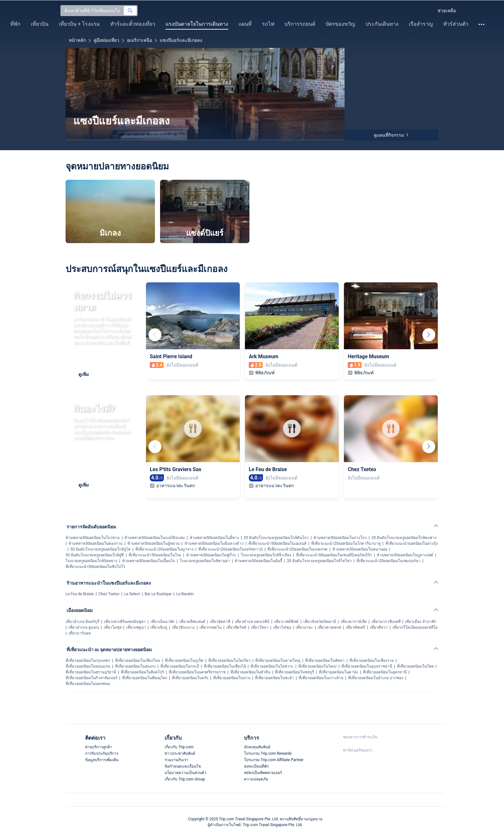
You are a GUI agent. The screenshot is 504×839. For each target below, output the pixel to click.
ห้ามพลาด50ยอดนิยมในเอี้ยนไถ (149, 561)
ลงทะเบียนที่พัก (256, 766)
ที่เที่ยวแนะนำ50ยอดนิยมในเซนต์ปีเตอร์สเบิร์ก (334, 555)
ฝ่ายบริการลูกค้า (99, 747)
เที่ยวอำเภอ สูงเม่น (84, 627)
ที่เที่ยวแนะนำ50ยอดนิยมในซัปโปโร (95, 567)
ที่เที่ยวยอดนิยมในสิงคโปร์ (142, 672)
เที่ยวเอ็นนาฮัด (162, 622)
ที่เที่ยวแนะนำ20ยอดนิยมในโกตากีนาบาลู (346, 543)
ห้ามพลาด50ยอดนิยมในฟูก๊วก (211, 555)
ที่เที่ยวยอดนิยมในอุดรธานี (385, 672)
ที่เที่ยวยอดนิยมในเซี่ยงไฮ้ (225, 666)
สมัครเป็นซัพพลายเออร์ (263, 773)
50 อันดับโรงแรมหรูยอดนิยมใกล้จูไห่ (100, 549)
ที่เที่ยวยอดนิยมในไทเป (317, 666)
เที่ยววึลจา (260, 627)
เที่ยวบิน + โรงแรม (79, 24)
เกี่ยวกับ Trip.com (179, 747)
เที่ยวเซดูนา (136, 627)
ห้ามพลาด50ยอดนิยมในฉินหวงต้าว (214, 543)
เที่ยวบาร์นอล (80, 633)
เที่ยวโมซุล (113, 627)
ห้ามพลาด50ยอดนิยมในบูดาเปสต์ (405, 555)
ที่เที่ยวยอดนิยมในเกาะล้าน (321, 678)
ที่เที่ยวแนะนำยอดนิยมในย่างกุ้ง (412, 543)
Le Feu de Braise (80, 594)
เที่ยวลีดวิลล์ (236, 627)
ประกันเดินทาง (382, 24)
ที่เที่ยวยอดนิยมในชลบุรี (294, 672)
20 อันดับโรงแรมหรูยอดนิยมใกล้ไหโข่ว (319, 561)
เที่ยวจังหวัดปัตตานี (320, 622)
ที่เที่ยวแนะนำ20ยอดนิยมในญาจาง (164, 549)
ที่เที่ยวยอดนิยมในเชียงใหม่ (138, 661)
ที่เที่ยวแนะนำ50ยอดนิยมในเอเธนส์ (278, 543)
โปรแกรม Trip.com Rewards (268, 753)
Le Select (132, 594)
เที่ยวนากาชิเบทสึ (386, 622)
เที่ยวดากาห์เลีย (354, 622)
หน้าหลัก (77, 40)
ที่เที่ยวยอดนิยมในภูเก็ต (184, 661)
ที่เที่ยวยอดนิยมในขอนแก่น (88, 666)
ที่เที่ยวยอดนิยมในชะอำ (274, 678)
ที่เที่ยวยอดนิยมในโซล (415, 666)
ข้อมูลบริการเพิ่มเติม (102, 760)
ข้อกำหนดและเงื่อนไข (183, 766)
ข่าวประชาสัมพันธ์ (180, 753)
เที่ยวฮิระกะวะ (183, 627)
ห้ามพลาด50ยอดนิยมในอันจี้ (258, 561)
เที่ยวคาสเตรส (329, 627)
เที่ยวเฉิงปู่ (159, 627)
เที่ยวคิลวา (379, 627)
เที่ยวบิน (40, 24)
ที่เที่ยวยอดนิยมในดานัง (338, 672)
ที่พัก (15, 24)
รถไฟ (268, 24)
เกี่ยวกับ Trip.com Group (185, 779)
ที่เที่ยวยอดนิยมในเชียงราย (372, 661)
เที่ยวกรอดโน (211, 627)
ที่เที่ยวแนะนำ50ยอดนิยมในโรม (155, 555)
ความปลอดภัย (256, 779)
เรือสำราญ (421, 24)
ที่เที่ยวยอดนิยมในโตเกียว (230, 661)
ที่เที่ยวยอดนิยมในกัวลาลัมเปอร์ (91, 678)
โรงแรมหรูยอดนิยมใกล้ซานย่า (205, 561)
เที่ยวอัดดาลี (220, 622)
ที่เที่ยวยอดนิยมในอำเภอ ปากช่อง (376, 678)
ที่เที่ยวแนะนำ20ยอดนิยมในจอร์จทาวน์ (231, 549)
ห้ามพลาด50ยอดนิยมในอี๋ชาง (214, 538)
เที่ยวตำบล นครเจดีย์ (252, 622)
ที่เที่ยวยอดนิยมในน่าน (232, 678)
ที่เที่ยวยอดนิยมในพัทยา (325, 661)
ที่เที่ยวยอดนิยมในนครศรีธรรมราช (197, 672)
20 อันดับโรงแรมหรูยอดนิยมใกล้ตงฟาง (404, 538)
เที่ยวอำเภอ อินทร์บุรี (82, 622)
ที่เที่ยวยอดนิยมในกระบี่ (180, 666)
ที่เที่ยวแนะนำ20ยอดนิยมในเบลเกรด (298, 549)
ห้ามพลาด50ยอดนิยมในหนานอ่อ (360, 549)
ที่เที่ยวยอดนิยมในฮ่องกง (135, 666)
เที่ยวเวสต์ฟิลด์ (286, 622)
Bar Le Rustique (158, 594)
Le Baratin (185, 594)
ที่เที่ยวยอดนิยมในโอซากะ (272, 666)
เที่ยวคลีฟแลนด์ (192, 622)
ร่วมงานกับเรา (176, 760)
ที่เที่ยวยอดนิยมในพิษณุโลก (145, 678)
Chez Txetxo (109, 594)
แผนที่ (245, 24)
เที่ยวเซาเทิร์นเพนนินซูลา (125, 622)
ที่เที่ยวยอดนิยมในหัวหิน (250, 672)
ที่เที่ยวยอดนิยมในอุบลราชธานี (367, 666)
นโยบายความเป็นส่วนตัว (185, 773)
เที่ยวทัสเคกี (355, 627)
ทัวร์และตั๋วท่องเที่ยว (133, 24)
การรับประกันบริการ (102, 753)
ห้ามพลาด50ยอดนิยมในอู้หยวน (153, 543)
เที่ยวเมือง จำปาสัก (421, 622)
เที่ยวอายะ (304, 627)
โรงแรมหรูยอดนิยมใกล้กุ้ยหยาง (91, 561)
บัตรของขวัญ (340, 24)
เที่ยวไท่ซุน (282, 627)
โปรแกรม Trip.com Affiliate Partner (274, 760)
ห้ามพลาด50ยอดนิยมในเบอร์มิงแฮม (155, 538)
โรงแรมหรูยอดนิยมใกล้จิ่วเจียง (266, 555)
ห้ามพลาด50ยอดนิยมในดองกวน (96, 543)
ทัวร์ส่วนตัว (456, 24)
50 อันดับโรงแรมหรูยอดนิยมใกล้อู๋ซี (95, 555)
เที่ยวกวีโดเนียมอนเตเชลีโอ (415, 627)
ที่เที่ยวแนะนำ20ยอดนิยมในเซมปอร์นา (389, 561)
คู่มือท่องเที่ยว (106, 40)
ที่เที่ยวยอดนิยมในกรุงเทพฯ (88, 661)
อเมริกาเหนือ (139, 40)
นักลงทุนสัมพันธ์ (257, 747)
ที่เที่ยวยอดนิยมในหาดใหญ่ (278, 661)
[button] (427, 11)
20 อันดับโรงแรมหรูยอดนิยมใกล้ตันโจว (276, 538)
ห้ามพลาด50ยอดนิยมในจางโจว (340, 538)
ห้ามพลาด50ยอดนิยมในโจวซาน (93, 538)
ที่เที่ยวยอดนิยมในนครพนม (88, 684)
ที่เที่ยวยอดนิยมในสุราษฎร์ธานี (91, 672)
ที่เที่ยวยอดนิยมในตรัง (190, 678)
